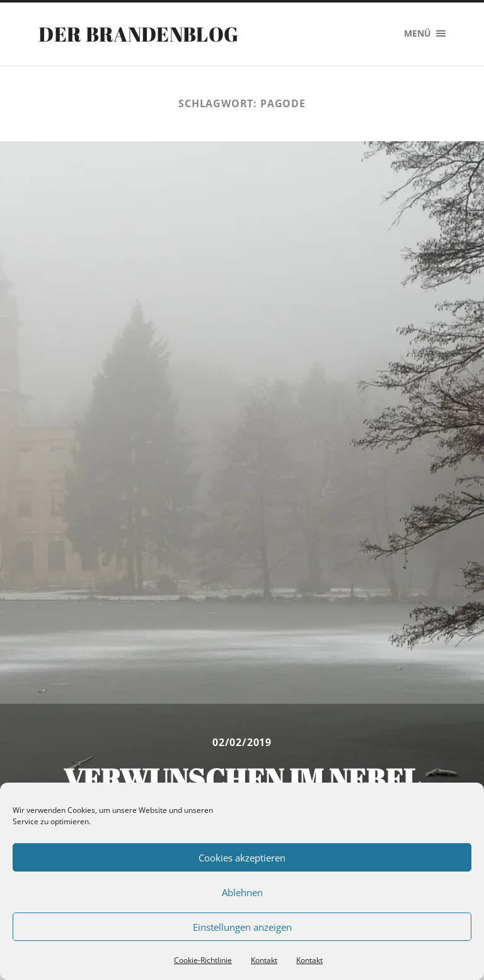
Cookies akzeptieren (242, 858)
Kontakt (264, 960)
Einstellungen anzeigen (242, 927)
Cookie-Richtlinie (203, 960)
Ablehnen (242, 892)
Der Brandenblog (138, 34)
